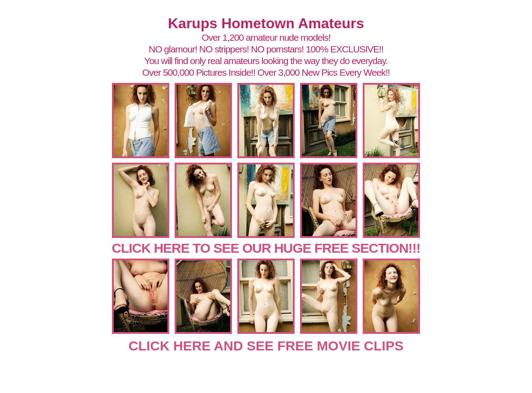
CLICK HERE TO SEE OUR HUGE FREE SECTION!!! (266, 248)
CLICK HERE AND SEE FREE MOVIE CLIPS (266, 346)
